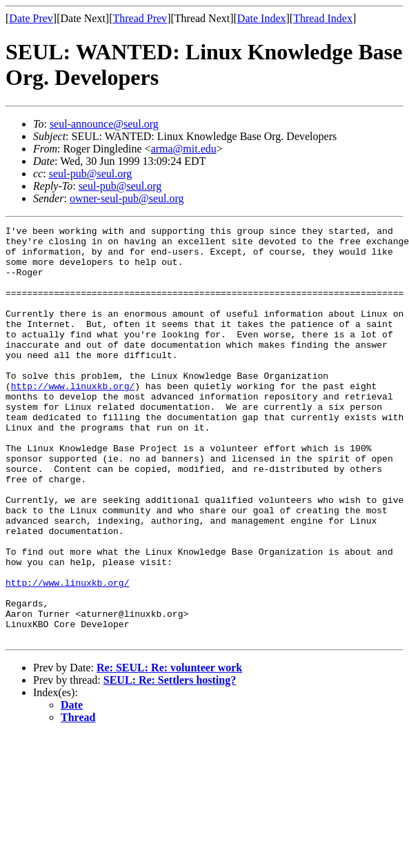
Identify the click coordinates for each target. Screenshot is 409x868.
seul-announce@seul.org (104, 124)
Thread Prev (140, 18)
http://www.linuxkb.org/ (73, 419)
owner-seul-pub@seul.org (127, 198)
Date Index (262, 18)
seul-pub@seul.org (91, 174)
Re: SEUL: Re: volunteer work (169, 750)
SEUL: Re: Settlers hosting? (170, 763)
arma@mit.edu (184, 149)
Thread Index (323, 18)
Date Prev (31, 18)
